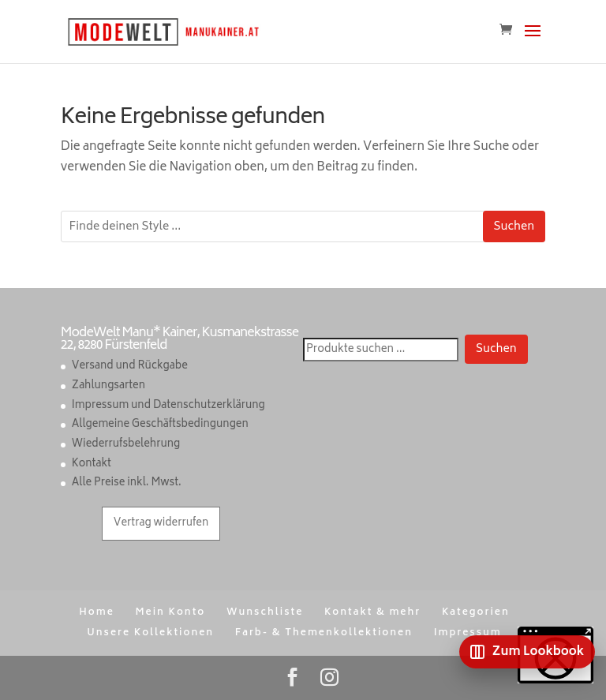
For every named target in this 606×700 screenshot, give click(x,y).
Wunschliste (265, 613)
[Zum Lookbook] (527, 652)
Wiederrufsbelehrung (126, 445)
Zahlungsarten (108, 386)
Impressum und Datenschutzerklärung (168, 406)
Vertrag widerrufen (161, 524)
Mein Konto (170, 613)
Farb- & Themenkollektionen (324, 633)
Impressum (468, 633)
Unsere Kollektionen (150, 633)
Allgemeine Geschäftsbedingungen (160, 425)
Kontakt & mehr (372, 613)
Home (97, 613)
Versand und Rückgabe (130, 367)
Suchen (514, 227)
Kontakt (92, 464)
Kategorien (476, 613)
